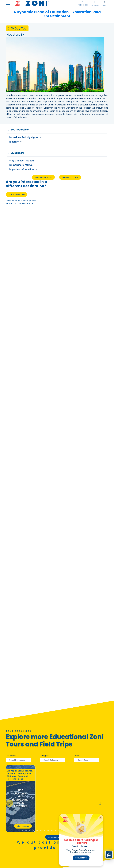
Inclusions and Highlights (24, 137)
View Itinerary (23, 826)
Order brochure (55, 837)
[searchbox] (18, 760)
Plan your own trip (17, 194)
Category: (44, 756)
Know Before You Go (21, 165)
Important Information (22, 169)
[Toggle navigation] (8, 3)
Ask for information (43, 177)
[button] (9, 803)
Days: (77, 756)
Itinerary (14, 142)
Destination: (11, 756)
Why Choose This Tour (22, 161)
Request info (81, 858)
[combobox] (18, 760)
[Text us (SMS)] (109, 855)
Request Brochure (70, 177)
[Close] (100, 818)
